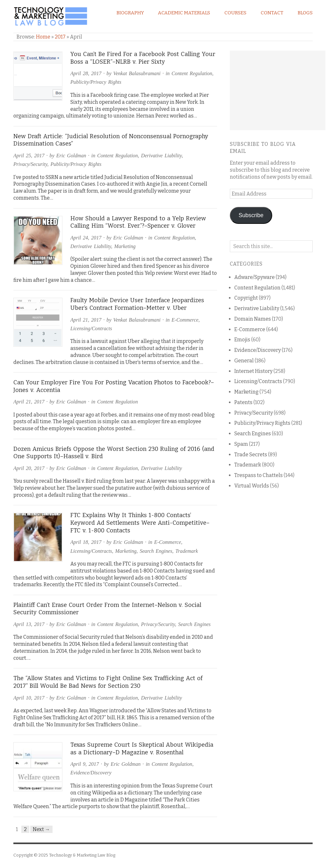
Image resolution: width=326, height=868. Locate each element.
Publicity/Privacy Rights (96, 82)
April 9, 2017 (85, 764)
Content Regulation (192, 73)
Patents (243, 402)
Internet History (253, 371)
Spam (241, 444)
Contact (272, 13)
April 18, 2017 (86, 542)
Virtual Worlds (252, 486)
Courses (235, 13)
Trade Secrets (251, 455)
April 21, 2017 (86, 320)
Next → (41, 829)
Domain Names (253, 319)
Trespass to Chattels (259, 475)
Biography (130, 13)
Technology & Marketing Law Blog (82, 855)
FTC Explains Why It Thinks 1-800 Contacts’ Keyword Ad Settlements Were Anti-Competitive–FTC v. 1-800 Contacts (140, 523)
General (244, 361)
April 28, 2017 (86, 73)
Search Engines (156, 551)
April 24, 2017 (86, 238)
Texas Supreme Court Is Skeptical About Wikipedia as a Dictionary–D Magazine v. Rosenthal (142, 749)
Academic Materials (184, 13)
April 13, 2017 (29, 624)
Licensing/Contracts (91, 328)
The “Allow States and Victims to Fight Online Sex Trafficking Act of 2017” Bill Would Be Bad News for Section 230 (108, 682)
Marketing (125, 246)
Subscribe (251, 215)
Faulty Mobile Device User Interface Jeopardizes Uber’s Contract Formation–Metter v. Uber (137, 304)
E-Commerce (185, 320)
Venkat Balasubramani (137, 73)
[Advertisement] (278, 90)
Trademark (187, 551)
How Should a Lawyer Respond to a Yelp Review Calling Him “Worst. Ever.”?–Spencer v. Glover (138, 222)
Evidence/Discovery (91, 773)
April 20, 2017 (29, 468)
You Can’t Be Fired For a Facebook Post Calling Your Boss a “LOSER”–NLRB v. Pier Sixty (143, 58)
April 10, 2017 (29, 698)
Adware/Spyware (255, 277)
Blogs (305, 13)
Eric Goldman (71, 156)
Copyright (246, 298)
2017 (60, 37)
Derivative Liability (161, 156)
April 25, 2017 (29, 156)
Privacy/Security (30, 164)
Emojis (242, 340)
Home (43, 37)
